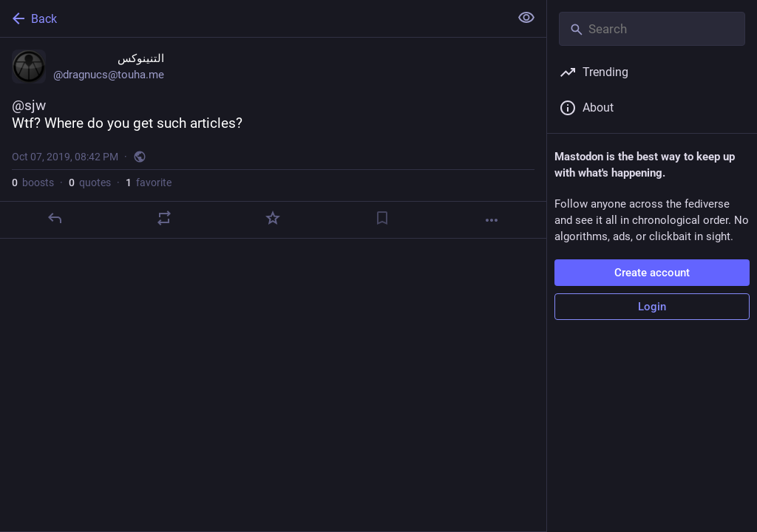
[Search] (652, 29)
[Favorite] (273, 218)
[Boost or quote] (164, 218)
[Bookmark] (382, 218)
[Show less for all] (526, 18)
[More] (492, 220)
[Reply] (55, 218)
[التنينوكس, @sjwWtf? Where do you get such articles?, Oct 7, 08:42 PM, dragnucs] (273, 138)
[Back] (253, 18)
